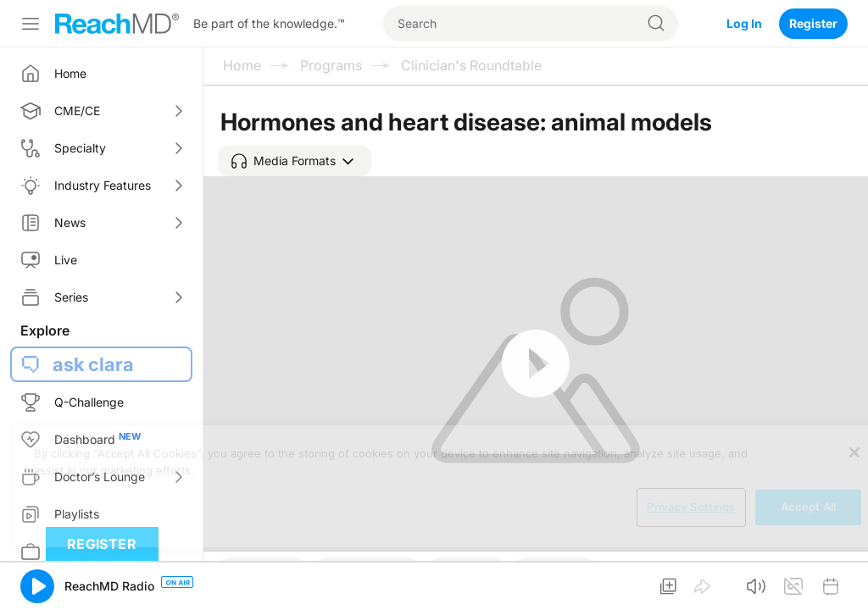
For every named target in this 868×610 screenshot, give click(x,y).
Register (813, 23)
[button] (295, 161)
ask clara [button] (93, 364)
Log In (744, 23)
